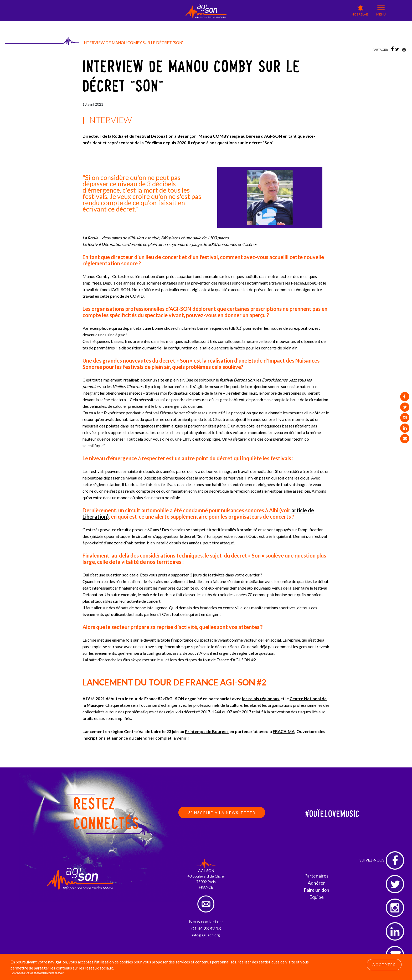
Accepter (384, 965)
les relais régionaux (261, 698)
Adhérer (316, 883)
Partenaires (316, 876)
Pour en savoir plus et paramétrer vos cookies (37, 973)
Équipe (316, 897)
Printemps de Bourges (207, 731)
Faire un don (316, 890)
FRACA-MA (284, 731)
